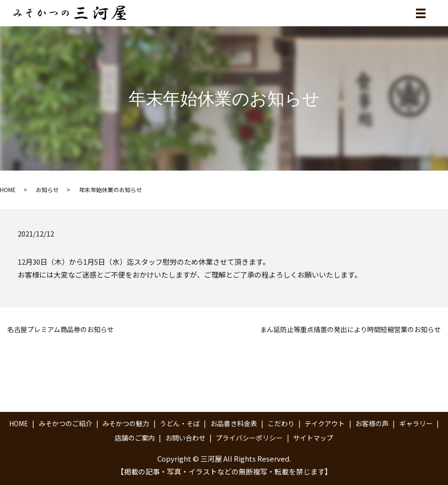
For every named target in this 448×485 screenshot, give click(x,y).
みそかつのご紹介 (66, 423)
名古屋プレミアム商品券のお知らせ (60, 329)
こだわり (281, 423)
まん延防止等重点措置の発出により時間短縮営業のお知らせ (350, 329)
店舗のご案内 (135, 438)
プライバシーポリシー (249, 438)
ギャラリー (416, 423)
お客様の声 (372, 423)
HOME (8, 189)
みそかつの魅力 (126, 423)
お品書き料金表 (234, 423)
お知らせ (47, 189)
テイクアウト (325, 423)
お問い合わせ (186, 438)
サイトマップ (313, 438)
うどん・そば (180, 423)
